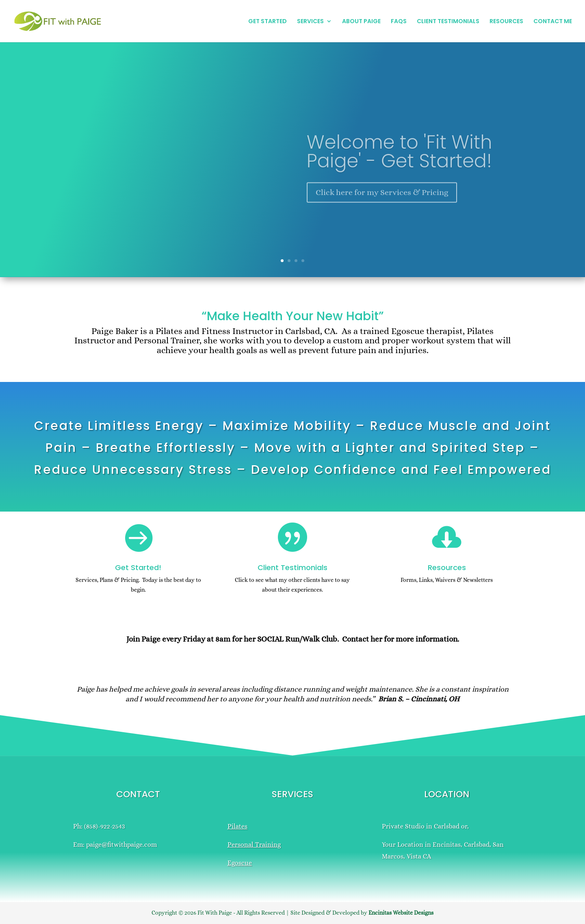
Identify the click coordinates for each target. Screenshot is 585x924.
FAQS (399, 22)
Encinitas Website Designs (401, 913)
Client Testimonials (292, 567)
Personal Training (254, 845)
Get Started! (138, 567)
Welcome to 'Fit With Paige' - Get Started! (399, 165)
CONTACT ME (553, 22)
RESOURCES (506, 22)
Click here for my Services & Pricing (382, 205)
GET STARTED (268, 22)
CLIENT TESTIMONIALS (448, 22)
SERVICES (310, 22)
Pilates (237, 826)
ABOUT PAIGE (361, 22)
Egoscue (240, 863)
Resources (447, 567)
